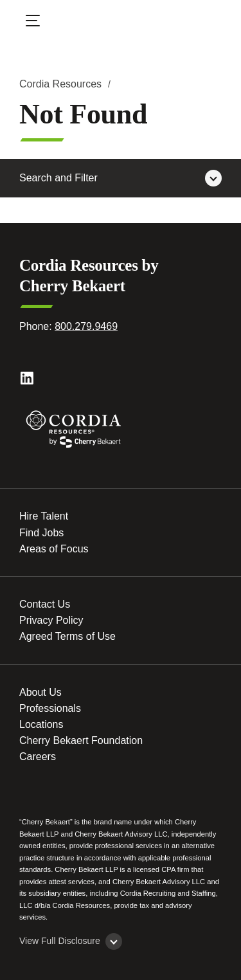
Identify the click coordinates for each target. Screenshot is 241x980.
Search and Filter (58, 178)
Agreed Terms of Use (67, 636)
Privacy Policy (51, 620)
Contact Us (45, 604)
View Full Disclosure (60, 941)
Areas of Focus (54, 549)
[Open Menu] (41, 23)
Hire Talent (44, 516)
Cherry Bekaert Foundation (81, 740)
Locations (41, 724)
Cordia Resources (60, 84)
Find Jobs (41, 533)
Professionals (50, 708)
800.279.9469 (86, 326)
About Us (40, 692)
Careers (38, 757)
